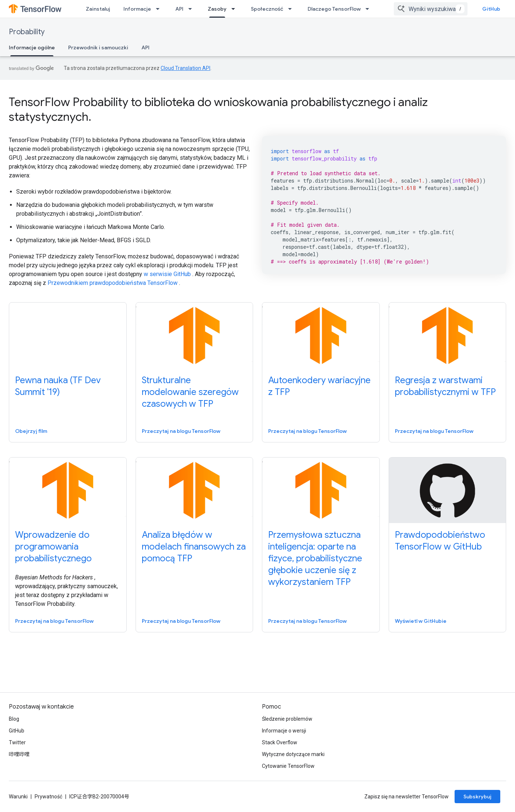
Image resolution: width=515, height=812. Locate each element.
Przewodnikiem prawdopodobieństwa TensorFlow (113, 283)
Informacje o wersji (284, 731)
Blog (14, 719)
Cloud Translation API (185, 68)
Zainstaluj (98, 9)
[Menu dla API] (192, 9)
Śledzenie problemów (287, 719)
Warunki (18, 797)
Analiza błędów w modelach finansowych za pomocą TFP (194, 547)
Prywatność (48, 797)
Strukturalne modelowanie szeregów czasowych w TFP (190, 392)
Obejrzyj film (31, 431)
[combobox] (431, 9)
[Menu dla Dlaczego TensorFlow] (369, 9)
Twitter (17, 742)
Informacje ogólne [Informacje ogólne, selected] (32, 47)
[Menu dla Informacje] (160, 9)
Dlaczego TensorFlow (334, 9)
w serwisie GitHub (167, 274)
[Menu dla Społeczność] (292, 9)
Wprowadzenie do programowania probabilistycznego (53, 547)
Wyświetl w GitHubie (421, 621)
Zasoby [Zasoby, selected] (217, 9)
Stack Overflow (280, 742)
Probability (27, 32)
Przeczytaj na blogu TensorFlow (181, 431)
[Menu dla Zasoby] (235, 9)
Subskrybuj (477, 797)
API (179, 9)
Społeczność (267, 9)
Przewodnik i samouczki (98, 47)
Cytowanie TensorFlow (288, 766)
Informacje (137, 9)
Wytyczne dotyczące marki (293, 754)
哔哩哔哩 (19, 754)
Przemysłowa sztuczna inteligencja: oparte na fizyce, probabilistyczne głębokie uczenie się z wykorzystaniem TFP (315, 558)
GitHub (491, 9)
